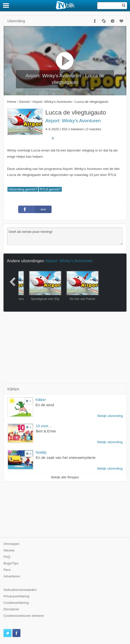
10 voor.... (44, 426)
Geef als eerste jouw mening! (65, 236)
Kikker (41, 400)
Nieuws (9, 550)
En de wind (45, 405)
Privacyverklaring (16, 596)
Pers (7, 570)
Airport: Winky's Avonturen (73, 121)
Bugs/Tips (11, 563)
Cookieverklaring (16, 603)
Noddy (41, 452)
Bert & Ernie (46, 431)
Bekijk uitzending (110, 416)
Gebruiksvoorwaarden (20, 590)
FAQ (7, 557)
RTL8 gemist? (50, 189)
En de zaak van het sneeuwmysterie (66, 457)
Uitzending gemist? (23, 189)
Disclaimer (11, 609)
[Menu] (6, 5)
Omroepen (11, 544)
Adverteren (12, 576)
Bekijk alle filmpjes (65, 477)
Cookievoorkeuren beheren (24, 616)
